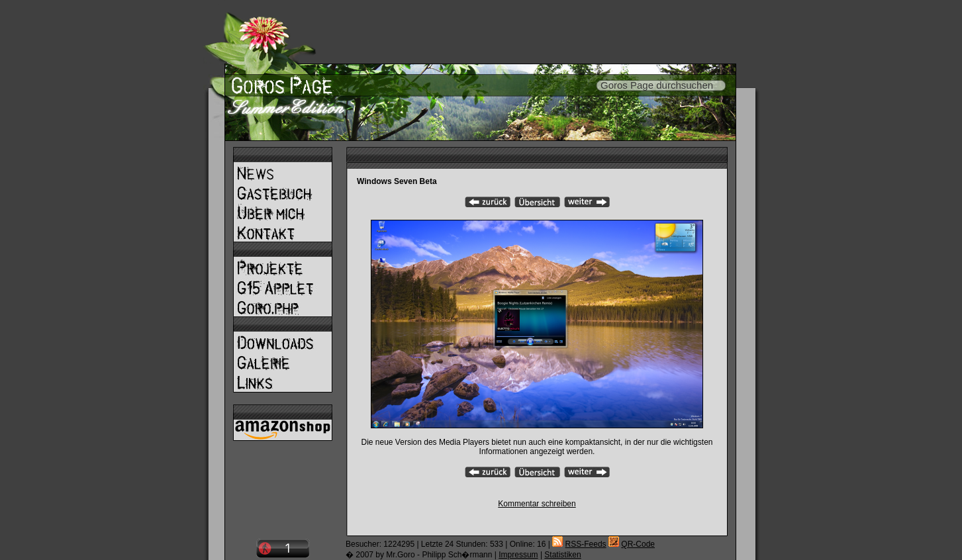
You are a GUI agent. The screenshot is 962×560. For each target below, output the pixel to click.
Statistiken (562, 555)
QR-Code (638, 544)
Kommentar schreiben (537, 504)
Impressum (518, 555)
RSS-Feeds (586, 544)
